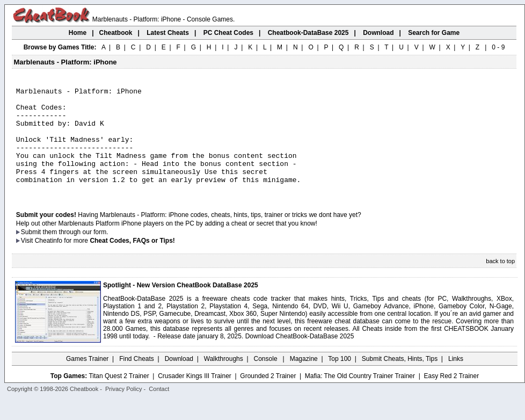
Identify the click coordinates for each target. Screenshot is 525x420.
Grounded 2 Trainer (268, 397)
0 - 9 (498, 47)
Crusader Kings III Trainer (195, 397)
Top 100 (340, 380)
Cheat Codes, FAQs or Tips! (132, 262)
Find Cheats (137, 380)
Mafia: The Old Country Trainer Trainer (360, 397)
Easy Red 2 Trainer (451, 397)
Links (456, 380)
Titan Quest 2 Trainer (119, 397)
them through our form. (76, 253)
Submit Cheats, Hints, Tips (400, 380)
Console (267, 380)
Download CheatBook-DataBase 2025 (300, 357)
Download (179, 380)
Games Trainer (87, 380)
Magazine (304, 380)
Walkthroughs (224, 380)
